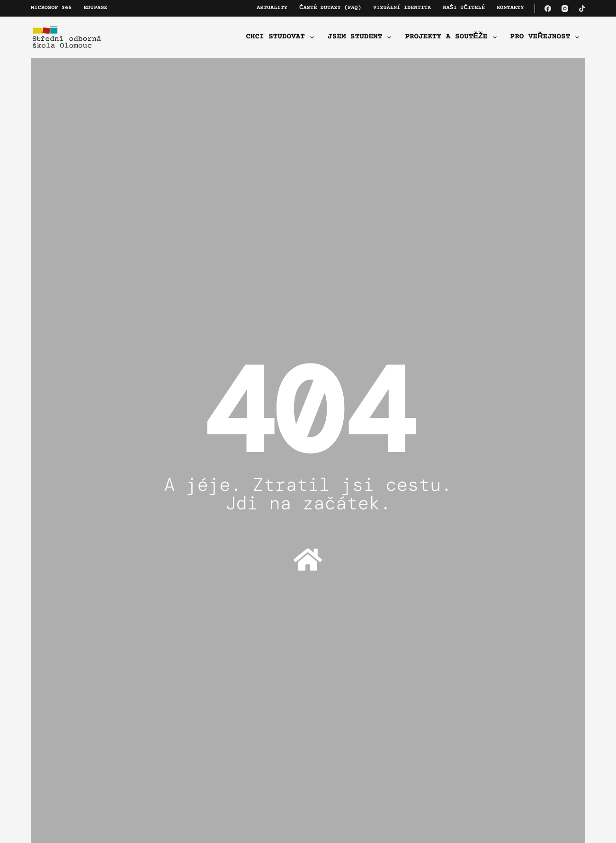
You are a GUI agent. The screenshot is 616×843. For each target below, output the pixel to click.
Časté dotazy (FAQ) (330, 8)
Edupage (95, 8)
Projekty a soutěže (452, 37)
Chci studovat (282, 37)
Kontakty (510, 8)
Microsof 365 (51, 8)
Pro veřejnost (547, 37)
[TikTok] (582, 9)
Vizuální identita (402, 8)
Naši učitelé (464, 8)
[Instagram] (565, 9)
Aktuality (272, 8)
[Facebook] (548, 9)
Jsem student (361, 37)
